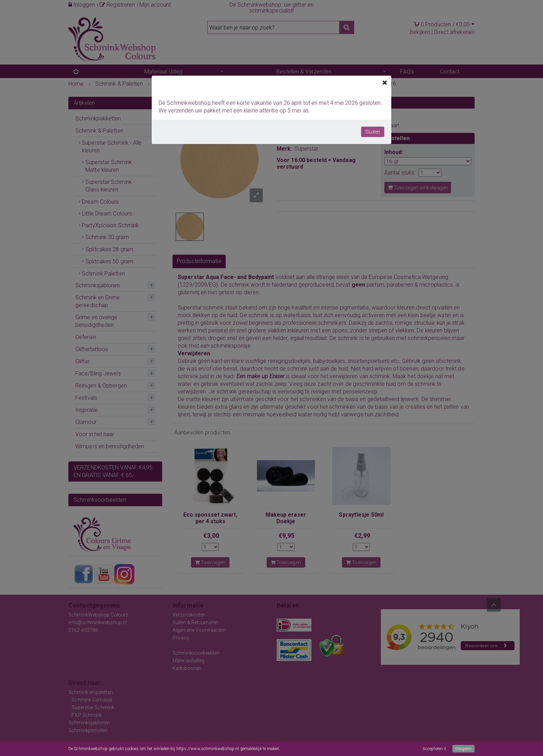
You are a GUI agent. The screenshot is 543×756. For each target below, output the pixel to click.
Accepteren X (434, 749)
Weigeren (463, 749)
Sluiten (373, 132)
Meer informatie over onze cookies (312, 749)
